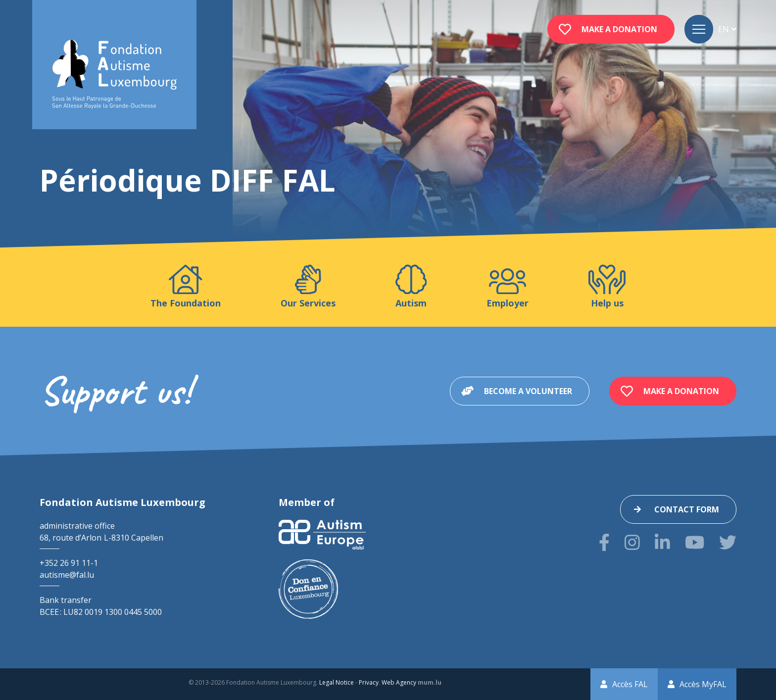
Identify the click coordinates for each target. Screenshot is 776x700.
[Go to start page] (114, 75)
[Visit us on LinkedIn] (662, 542)
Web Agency (399, 682)
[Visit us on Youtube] (695, 542)
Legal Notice (337, 682)
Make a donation (619, 29)
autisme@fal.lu (67, 575)
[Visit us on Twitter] (728, 542)
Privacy (369, 682)
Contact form (687, 509)
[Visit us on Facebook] (604, 542)
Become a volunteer (528, 391)
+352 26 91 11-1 (69, 563)
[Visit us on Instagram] (632, 542)
